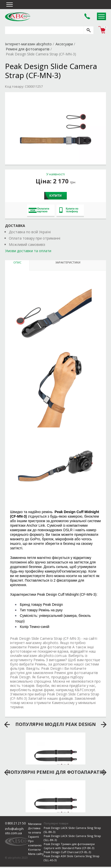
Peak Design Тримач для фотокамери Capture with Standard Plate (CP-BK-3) (69, 846)
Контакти (34, 849)
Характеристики (68, 262)
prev (7, 725)
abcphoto (18, 17)
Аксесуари (64, 44)
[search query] (44, 30)
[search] (89, 30)
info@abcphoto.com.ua (14, 831)
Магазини (35, 824)
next (104, 725)
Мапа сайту (36, 854)
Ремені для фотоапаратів (28, 49)
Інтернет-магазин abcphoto (28, 44)
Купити (55, 196)
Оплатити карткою (39, 210)
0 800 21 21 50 (15, 823)
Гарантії (34, 837)
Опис (17, 262)
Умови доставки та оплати (28, 251)
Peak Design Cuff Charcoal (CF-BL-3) (67, 852)
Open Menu (101, 16)
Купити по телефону (69, 210)
